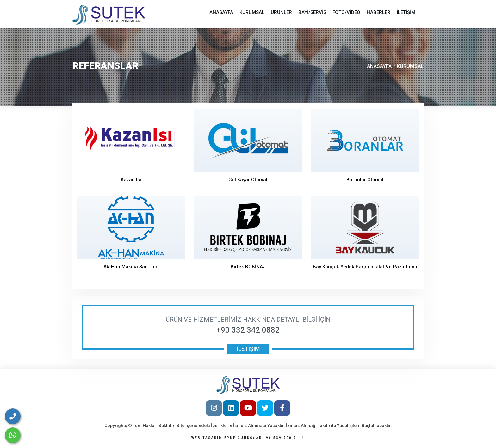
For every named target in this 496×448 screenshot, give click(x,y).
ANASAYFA (221, 12)
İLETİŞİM (406, 12)
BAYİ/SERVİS (312, 12)
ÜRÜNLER (281, 12)
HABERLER (378, 12)
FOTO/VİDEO (346, 12)
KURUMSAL (252, 12)
